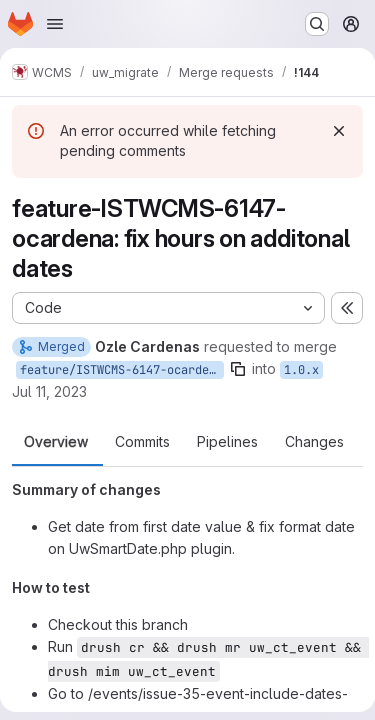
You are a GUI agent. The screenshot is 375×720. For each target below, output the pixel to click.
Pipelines (227, 442)
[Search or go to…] (317, 24)
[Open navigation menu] (55, 24)
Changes (314, 442)
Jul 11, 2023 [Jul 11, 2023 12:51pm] (49, 391)
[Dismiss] (339, 131)
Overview (56, 442)
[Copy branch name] (238, 369)
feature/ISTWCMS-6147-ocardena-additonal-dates (122, 370)
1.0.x (301, 370)
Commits (142, 442)
